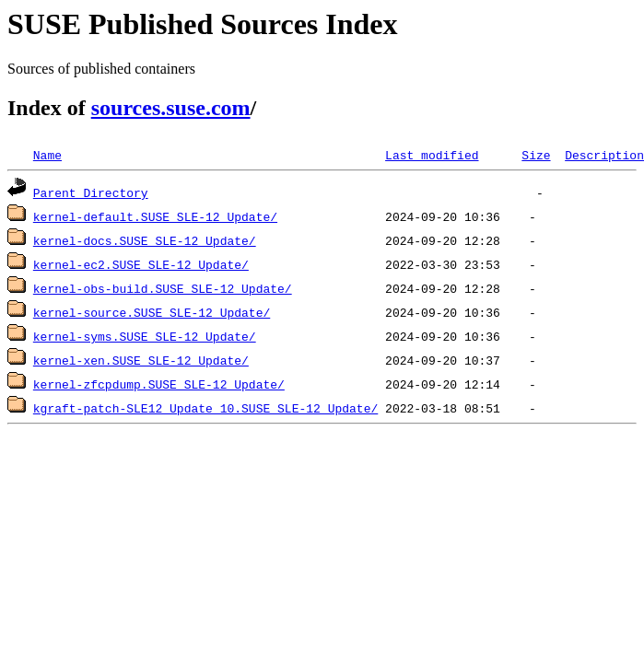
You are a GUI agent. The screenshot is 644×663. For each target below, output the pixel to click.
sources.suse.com (171, 108)
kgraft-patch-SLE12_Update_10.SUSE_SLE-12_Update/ (205, 408)
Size (536, 155)
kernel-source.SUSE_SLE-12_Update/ (152, 312)
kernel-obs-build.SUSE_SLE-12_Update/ (163, 288)
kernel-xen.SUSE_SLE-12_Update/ (141, 360)
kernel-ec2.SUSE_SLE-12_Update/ (141, 264)
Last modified (432, 155)
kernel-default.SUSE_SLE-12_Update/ (155, 216)
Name (47, 155)
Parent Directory (91, 192)
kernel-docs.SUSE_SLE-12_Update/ (145, 240)
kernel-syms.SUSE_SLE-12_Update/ (145, 336)
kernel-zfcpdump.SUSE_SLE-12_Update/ (159, 384)
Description (604, 155)
